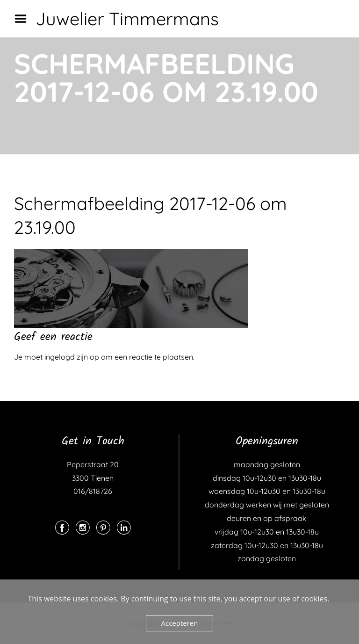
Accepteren (180, 623)
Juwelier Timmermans (127, 19)
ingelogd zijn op (72, 357)
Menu (24, 19)
